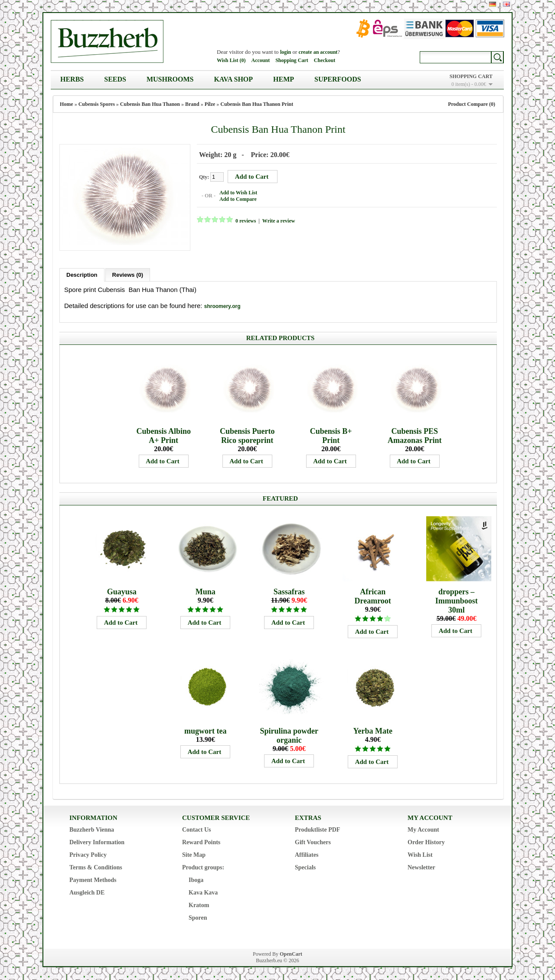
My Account (423, 830)
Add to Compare (238, 199)
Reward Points (201, 842)
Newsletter (421, 867)
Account (260, 60)
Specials (305, 867)
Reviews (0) (128, 275)
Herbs (72, 79)
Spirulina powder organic (289, 736)
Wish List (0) (231, 60)
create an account (318, 52)
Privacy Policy (88, 855)
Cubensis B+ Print (331, 436)
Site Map (194, 855)
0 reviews (246, 221)
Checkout (325, 60)
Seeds (115, 79)
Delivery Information (97, 842)
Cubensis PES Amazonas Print (415, 436)
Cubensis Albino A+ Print (163, 436)
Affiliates (307, 855)
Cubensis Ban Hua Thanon (150, 104)
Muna (206, 592)
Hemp (284, 79)
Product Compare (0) (472, 104)
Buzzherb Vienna (92, 830)
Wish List (420, 855)
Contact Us (197, 830)
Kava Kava (203, 893)
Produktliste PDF (317, 830)
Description (82, 275)
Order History (426, 842)
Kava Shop (233, 79)
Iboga (196, 880)
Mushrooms (170, 79)
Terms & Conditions (96, 867)
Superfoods (338, 79)
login (286, 52)
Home (67, 104)
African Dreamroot (373, 596)
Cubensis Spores (97, 104)
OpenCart (291, 954)
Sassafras (289, 592)
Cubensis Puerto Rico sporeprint (247, 436)
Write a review (279, 221)
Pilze (210, 104)
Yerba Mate (372, 731)
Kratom (199, 905)
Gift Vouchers (313, 842)
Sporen (198, 918)
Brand (192, 104)
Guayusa (122, 592)
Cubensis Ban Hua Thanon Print (257, 104)
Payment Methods (93, 880)
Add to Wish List (238, 193)
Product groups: (203, 867)
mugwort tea (205, 731)
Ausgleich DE (87, 893)
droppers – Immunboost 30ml (457, 601)
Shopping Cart (292, 60)
